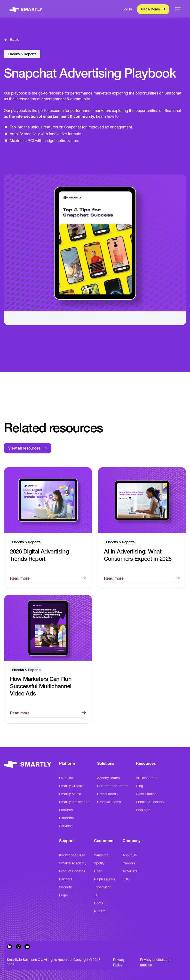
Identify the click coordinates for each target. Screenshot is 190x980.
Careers (129, 863)
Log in (127, 9)
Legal (63, 895)
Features (66, 810)
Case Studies (146, 794)
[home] (26, 9)
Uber (98, 871)
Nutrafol (100, 911)
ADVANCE (131, 871)
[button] (178, 9)
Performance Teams (113, 786)
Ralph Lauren (104, 879)
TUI (97, 895)
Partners (66, 879)
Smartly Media (70, 794)
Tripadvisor (102, 887)
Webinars (143, 810)
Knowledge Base (72, 855)
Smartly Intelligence (74, 802)
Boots (99, 903)
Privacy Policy (119, 962)
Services (66, 826)
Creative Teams (109, 802)
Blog (139, 786)
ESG (126, 879)
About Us (130, 855)
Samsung (101, 855)
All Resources (147, 778)
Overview (66, 778)
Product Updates (72, 871)
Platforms (66, 818)
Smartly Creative (72, 786)
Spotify (99, 863)
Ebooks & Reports (150, 802)
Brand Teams (107, 794)
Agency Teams (108, 778)
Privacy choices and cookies (156, 962)
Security (65, 887)
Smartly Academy (73, 863)
